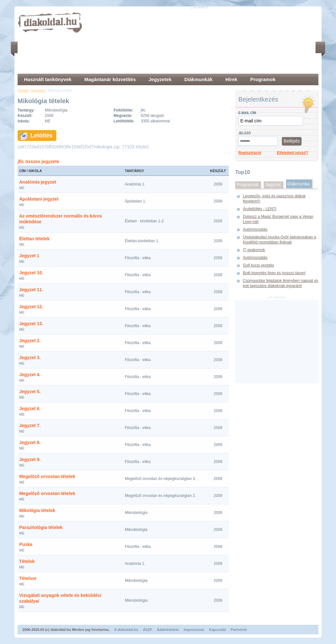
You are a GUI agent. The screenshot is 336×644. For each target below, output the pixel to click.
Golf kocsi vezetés (258, 265)
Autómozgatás (255, 229)
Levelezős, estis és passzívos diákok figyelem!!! (274, 199)
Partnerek (239, 630)
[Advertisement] (118, 42)
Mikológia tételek (37, 510)
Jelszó (245, 133)
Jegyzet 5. (30, 392)
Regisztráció (250, 153)
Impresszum (194, 630)
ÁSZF (148, 630)
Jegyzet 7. (30, 425)
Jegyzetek (38, 91)
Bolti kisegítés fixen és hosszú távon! (274, 273)
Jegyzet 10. (31, 273)
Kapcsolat (217, 630)
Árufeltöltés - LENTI (260, 209)
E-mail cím (247, 113)
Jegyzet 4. (30, 375)
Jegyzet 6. (30, 409)
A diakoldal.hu (126, 630)
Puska (26, 544)
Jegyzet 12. (31, 307)
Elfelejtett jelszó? (292, 153)
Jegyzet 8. (30, 442)
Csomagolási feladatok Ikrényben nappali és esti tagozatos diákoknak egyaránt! (280, 283)
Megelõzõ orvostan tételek (47, 476)
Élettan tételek (34, 239)
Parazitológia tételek (41, 527)
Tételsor (28, 578)
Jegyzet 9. (30, 459)
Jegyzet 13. (31, 324)
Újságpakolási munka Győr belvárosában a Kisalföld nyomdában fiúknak (280, 240)
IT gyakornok (254, 250)
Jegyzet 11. (31, 290)
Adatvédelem (168, 630)
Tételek (27, 561)
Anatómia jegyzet (38, 182)
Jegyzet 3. (30, 358)
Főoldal (23, 91)
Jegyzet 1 (29, 256)
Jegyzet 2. (30, 341)
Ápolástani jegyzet (39, 199)
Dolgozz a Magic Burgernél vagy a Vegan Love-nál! (278, 219)
